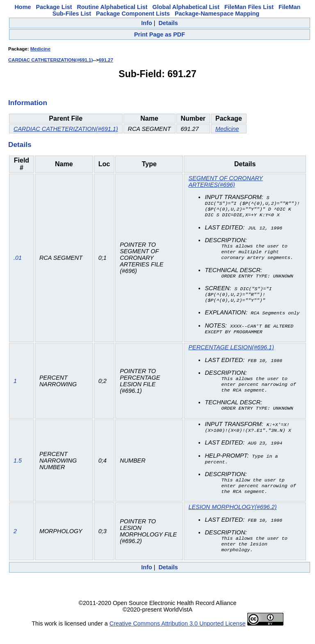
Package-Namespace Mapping (217, 14)
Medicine (40, 49)
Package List (54, 7)
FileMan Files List (249, 7)
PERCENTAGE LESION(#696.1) (231, 353)
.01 (18, 261)
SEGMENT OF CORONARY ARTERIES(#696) (226, 181)
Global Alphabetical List (186, 7)
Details (168, 23)
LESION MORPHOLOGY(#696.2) (232, 519)
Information (28, 103)
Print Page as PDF (160, 34)
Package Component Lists (133, 14)
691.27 (106, 60)
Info (146, 23)
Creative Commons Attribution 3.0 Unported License (178, 637)
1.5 (18, 471)
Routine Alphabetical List (112, 7)
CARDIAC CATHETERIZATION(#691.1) (50, 60)
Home (23, 7)
